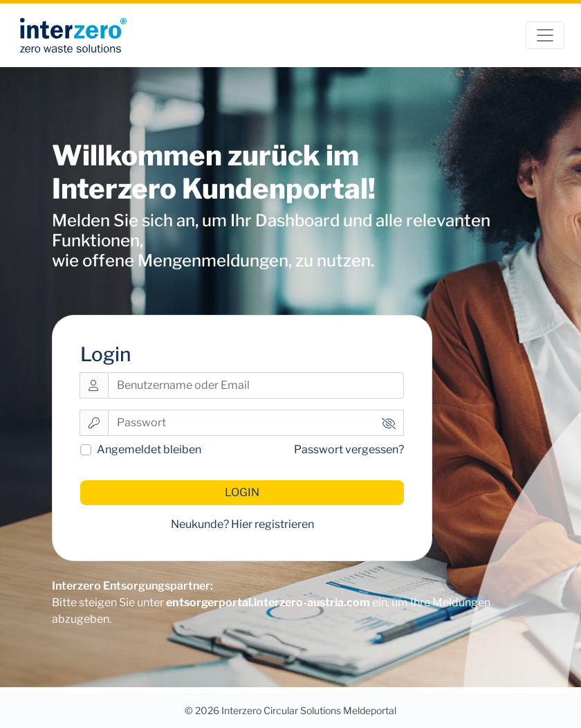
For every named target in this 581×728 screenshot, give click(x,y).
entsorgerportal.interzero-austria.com (268, 602)
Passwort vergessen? (349, 449)
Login (242, 492)
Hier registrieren (273, 524)
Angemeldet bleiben (149, 449)
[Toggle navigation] (545, 35)
